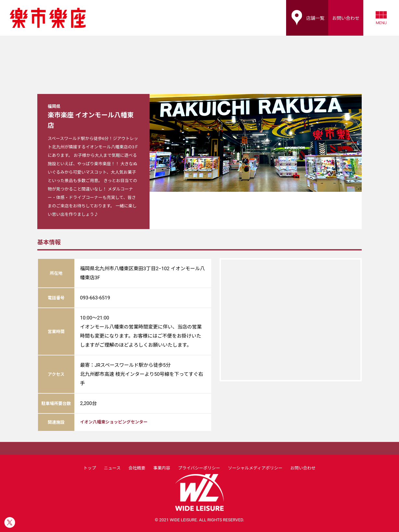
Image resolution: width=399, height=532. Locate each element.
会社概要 (137, 468)
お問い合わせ (303, 468)
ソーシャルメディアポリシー (255, 468)
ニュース (112, 468)
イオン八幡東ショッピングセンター (114, 422)
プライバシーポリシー (199, 468)
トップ (90, 468)
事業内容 (162, 468)
